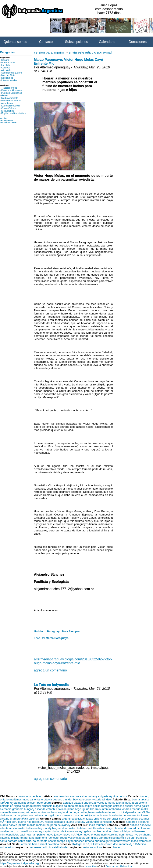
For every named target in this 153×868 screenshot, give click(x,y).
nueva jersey (54, 835)
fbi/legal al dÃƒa (83, 844)
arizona (135, 825)
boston (72, 828)
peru (15, 822)
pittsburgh (17, 838)
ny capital (45, 831)
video (66, 847)
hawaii (24, 831)
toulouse (143, 815)
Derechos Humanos (12, 90)
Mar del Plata (8, 75)
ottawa (48, 799)
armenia (110, 803)
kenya (95, 796)
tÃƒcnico (140, 844)
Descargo (112, 866)
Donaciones (138, 42)
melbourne (43, 825)
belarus (5, 806)
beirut (36, 844)
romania (67, 815)
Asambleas (7, 103)
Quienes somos (15, 42)
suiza (115, 815)
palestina (53, 844)
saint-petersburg (40, 803)
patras (17, 815)
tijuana (70, 822)
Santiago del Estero (12, 73)
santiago (60, 822)
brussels (47, 806)
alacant (78, 803)
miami (115, 831)
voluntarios (7, 847)
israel (43, 844)
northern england (57, 812)
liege (78, 809)
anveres (99, 803)
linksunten (101, 809)
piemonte (27, 815)
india (92, 825)
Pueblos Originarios (12, 93)
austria (129, 803)
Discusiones (8, 111)
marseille (6, 812)
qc (28, 803)
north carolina (110, 835)
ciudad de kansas (63, 831)
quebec (57, 799)
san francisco (107, 838)
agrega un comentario (50, 670)
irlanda (41, 809)
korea (13, 803)
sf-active (91, 866)
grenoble (18, 809)
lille (92, 809)
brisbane (143, 822)
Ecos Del (51, 638)
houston (33, 831)
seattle (52, 841)
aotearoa (131, 822)
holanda (35, 812)
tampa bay (64, 841)
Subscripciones (77, 42)
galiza (145, 806)
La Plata (6, 65)
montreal (28, 799)
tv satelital (55, 847)
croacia (79, 806)
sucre (123, 819)
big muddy (45, 828)
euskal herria (133, 806)
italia (61, 809)
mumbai (101, 825)
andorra (89, 803)
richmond (41, 838)
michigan (126, 831)
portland (29, 838)
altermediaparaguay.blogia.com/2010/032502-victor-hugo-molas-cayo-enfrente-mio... (73, 661)
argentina (68, 819)
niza (43, 812)
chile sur (106, 819)
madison (97, 831)
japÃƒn (4, 803)
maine (107, 831)
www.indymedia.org (31, 796)
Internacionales (9, 80)
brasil (115, 819)
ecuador (144, 819)
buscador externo (8, 123)
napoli (25, 812)
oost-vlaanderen (105, 812)
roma (58, 815)
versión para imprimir (50, 52)
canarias (74, 796)
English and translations (14, 113)
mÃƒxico (5, 822)
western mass (129, 841)
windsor (107, 799)
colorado (132, 828)
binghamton (60, 828)
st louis (81, 838)
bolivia (78, 819)
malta (145, 809)
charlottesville (94, 828)
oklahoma (145, 835)
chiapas (88, 819)
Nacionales (7, 78)
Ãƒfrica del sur (118, 796)
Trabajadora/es (9, 88)
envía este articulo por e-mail (90, 52)
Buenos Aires (8, 62)
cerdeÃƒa (86, 815)
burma (136, 799)
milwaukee (139, 831)
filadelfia (5, 838)
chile (97, 819)
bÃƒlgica (15, 806)
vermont (114, 841)
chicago (108, 828)
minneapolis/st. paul (13, 835)
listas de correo (103, 844)
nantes (16, 812)
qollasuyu (38, 822)
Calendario (107, 42)
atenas (120, 803)
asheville (145, 825)
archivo (3, 118)
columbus (144, 828)
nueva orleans (92, 835)
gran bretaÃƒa (19, 819)
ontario (39, 799)
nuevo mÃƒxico (72, 835)
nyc (136, 835)
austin (13, 828)
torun (122, 815)
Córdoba (6, 68)
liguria (86, 809)
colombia (133, 819)
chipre (88, 806)
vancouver (85, 799)
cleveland (120, 828)
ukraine (5, 819)
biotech (118, 847)
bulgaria (58, 806)
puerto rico (25, 822)
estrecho (85, 796)
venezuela (106, 822)
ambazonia (61, 796)
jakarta (145, 799)
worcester (145, 841)
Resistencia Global (11, 101)
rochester (54, 838)
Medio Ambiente (10, 98)
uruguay (80, 822)
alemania (6, 809)
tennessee (78, 841)
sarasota (42, 841)
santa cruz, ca (27, 841)
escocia (97, 815)
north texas (126, 835)
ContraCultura (9, 108)
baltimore (32, 828)
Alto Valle (6, 70)
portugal (49, 815)
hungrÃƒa (30, 809)
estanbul (52, 809)
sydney (66, 825)
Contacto (46, 42)
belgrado (27, 806)
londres (126, 809)
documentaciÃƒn (124, 844)
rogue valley (68, 838)
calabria (69, 806)
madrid (136, 809)
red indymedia (7, 120)
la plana (69, 809)
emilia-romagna (103, 806)
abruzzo (68, 803)
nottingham (87, 812)
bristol (37, 806)
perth (54, 825)
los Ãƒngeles (83, 831)
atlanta (4, 828)
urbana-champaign (97, 841)
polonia (38, 815)
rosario (49, 822)
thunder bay (70, 799)
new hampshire (35, 835)
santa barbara (9, 841)
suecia (107, 815)
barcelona (141, 803)
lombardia (115, 809)
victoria (97, 799)
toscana (131, 815)
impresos (35, 847)
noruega (74, 812)
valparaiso (92, 822)
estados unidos (93, 847)
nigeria (104, 796)
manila (22, 803)
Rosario (5, 60)
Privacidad (127, 866)
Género (5, 95)
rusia (76, 815)
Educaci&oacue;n (10, 106)
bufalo (81, 828)
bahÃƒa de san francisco (132, 838)
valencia (34, 819)
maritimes (15, 799)
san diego (92, 838)
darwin (13, 825)
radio (45, 847)
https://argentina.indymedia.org (19, 863)
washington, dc (9, 831)
